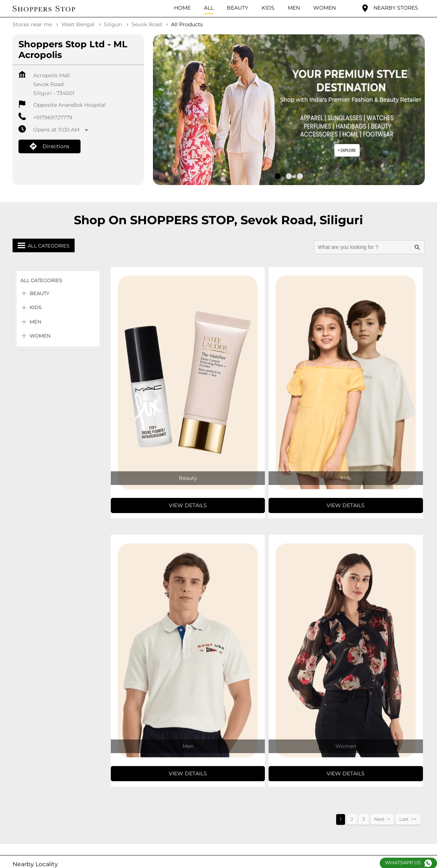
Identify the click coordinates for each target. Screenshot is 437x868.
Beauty (39, 293)
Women (40, 335)
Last (404, 818)
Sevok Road (147, 24)
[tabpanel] (289, 109)
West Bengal (78, 24)
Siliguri (113, 24)
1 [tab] (278, 175)
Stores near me (32, 24)
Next (379, 818)
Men (35, 321)
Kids (35, 307)
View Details (188, 505)
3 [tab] (300, 175)
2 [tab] (289, 175)
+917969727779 (53, 117)
